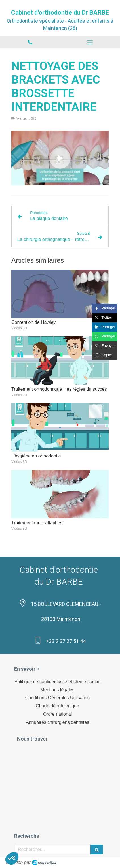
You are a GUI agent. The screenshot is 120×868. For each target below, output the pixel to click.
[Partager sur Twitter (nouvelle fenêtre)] (105, 318)
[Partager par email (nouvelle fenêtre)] (105, 346)
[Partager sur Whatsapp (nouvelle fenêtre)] (105, 336)
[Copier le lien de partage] (105, 355)
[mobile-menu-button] (90, 42)
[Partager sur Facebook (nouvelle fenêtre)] (105, 308)
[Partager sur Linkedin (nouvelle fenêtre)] (105, 327)
